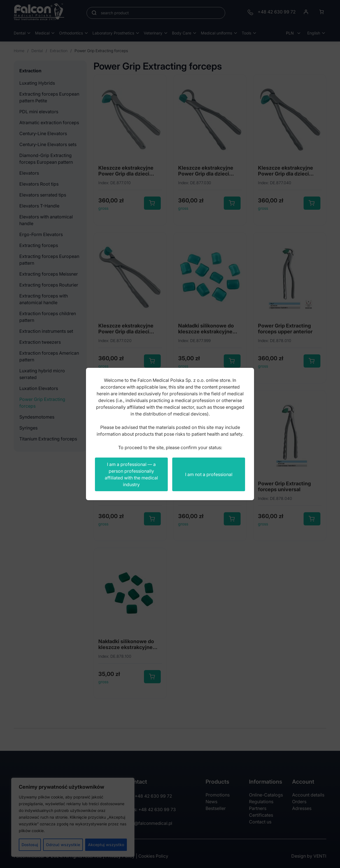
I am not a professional (209, 474)
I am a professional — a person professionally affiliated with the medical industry (131, 474)
